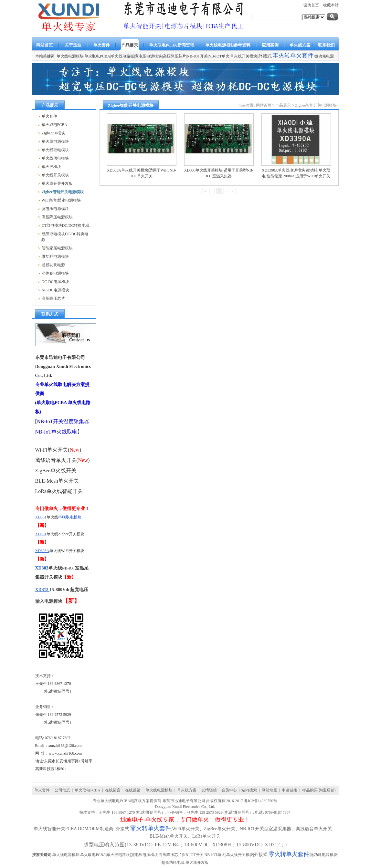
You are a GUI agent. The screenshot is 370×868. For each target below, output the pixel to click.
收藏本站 (331, 5)
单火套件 (42, 790)
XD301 (41, 534)
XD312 (42, 590)
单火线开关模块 (244, 56)
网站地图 (270, 790)
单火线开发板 (197, 863)
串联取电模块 (70, 517)
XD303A (42, 551)
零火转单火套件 (293, 56)
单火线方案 (187, 790)
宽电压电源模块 (148, 56)
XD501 (41, 517)
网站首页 (264, 105)
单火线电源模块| (70, 56)
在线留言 (113, 790)
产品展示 (283, 105)
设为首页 (311, 5)
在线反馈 (133, 790)
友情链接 (209, 790)
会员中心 (229, 790)
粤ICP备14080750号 (261, 801)
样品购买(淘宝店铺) (319, 790)
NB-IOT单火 (219, 56)
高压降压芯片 (174, 56)
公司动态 (62, 790)
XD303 (42, 568)
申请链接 (290, 790)
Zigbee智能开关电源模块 (316, 105)
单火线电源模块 (159, 790)
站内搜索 (249, 790)
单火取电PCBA (97, 56)
